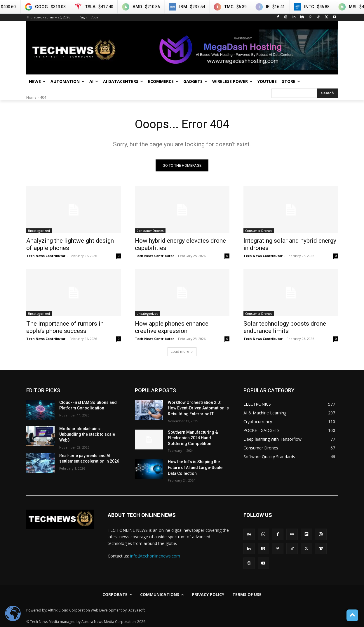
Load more (182, 351)
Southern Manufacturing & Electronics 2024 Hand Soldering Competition (193, 438)
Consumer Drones (150, 231)
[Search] (327, 93)
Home (31, 97)
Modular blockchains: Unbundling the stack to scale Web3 (87, 434)
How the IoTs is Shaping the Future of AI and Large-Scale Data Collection (195, 467)
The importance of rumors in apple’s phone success (65, 327)
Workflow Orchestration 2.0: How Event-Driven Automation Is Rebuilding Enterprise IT (198, 408)
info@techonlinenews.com (155, 556)
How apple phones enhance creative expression (172, 327)
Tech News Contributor (46, 256)
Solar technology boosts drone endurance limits (285, 327)
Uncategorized (39, 231)
